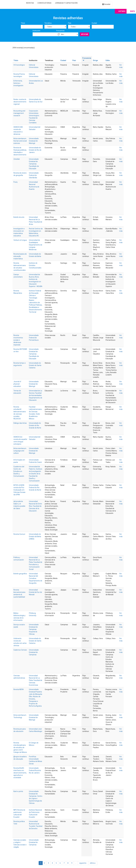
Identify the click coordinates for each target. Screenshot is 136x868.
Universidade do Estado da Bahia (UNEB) (35, 536)
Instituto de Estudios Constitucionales (35, 265)
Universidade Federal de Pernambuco (34, 338)
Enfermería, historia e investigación (18, 83)
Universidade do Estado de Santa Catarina (35, 365)
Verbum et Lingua (20, 240)
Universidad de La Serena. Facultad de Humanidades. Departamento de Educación (36, 395)
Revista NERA (19, 689)
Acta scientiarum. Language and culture (20, 451)
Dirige (95, 60)
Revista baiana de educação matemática (20, 256)
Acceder (106, 4)
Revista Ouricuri (19, 534)
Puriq (15, 182)
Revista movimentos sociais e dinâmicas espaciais (18, 340)
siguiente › (83, 863)
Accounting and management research (19, 113)
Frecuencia (60, 31)
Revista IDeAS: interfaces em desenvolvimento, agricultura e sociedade (20, 773)
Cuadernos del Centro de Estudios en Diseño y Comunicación (19, 471)
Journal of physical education (17, 384)
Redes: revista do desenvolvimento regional (20, 102)
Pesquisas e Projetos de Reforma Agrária (35, 704)
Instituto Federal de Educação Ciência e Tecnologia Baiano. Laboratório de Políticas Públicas (35, 298)
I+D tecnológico (19, 65)
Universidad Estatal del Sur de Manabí (35, 592)
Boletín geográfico (20, 574)
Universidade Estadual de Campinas (34, 652)
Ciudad (94, 23)
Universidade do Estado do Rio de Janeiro (35, 150)
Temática (48, 23)
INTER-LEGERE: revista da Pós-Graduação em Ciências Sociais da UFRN (19, 490)
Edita (108, 60)
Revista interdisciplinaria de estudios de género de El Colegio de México (20, 747)
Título (23, 23)
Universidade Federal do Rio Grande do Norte (35, 488)
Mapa (132, 11)
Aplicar (85, 34)
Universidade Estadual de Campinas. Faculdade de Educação (34, 164)
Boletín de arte (19, 217)
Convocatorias (44, 3)
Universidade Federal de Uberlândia (34, 175)
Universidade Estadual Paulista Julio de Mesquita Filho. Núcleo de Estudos (36, 694)
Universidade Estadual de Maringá (34, 141)
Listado (122, 11)
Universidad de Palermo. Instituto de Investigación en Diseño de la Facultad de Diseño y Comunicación (36, 474)
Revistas (30, 3)
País (70, 23)
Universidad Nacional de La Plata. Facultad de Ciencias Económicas (36, 680)
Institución (36, 31)
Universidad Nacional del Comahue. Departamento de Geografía (36, 578)
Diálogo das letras (20, 423)
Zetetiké (17, 159)
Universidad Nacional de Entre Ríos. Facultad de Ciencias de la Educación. (35, 506)
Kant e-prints (18, 791)
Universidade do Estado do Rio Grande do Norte (35, 425)
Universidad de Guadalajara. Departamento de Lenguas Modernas (36, 245)
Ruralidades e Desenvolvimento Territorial (35, 310)
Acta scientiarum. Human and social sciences (20, 141)
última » (93, 863)
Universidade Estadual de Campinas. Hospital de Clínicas (34, 629)
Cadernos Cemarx (20, 650)
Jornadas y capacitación (66, 3)
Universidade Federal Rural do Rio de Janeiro (35, 770)
